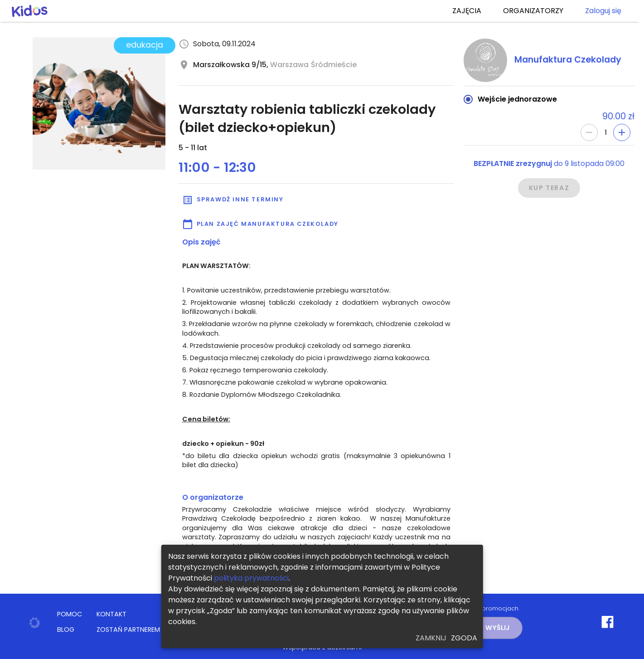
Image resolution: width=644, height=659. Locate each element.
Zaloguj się (603, 11)
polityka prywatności (251, 578)
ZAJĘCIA (467, 11)
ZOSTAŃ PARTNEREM (128, 630)
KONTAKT (111, 614)
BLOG (66, 630)
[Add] (622, 132)
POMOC (70, 614)
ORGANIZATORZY (533, 11)
